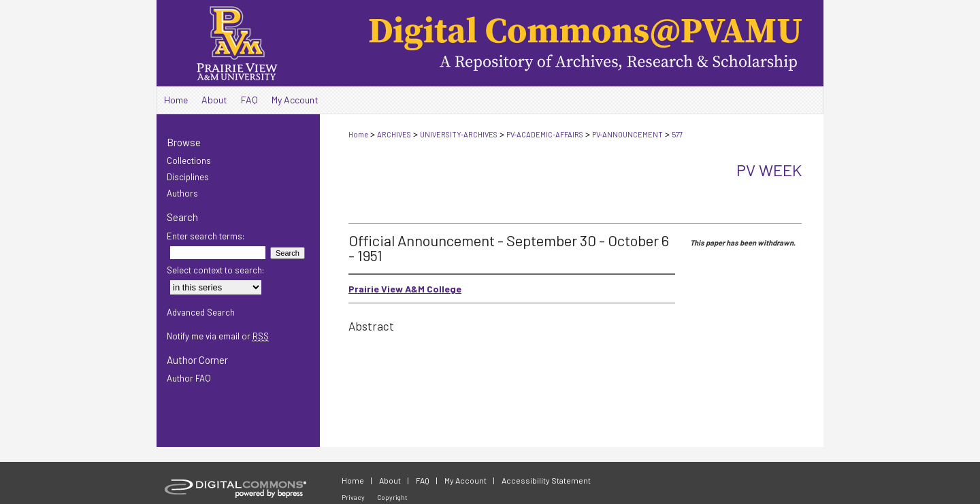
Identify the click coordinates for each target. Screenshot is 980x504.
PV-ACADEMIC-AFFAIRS (545, 134)
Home (358, 134)
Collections (189, 161)
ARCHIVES (394, 134)
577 (677, 134)
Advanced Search (201, 312)
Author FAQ (189, 378)
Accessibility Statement (546, 480)
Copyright (392, 497)
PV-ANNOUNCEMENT (627, 134)
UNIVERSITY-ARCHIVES (459, 134)
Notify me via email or (218, 336)
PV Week (769, 170)
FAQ (423, 480)
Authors (182, 193)
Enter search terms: (206, 236)
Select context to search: (215, 270)
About (390, 480)
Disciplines (188, 177)
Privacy (353, 497)
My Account (465, 480)
